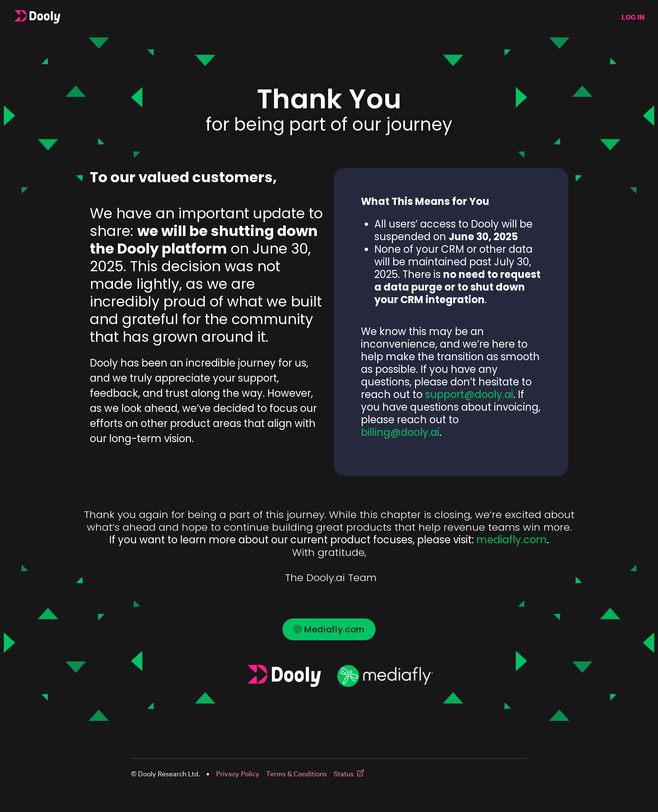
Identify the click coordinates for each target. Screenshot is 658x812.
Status (344, 774)
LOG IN (633, 17)
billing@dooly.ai (400, 432)
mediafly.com (512, 540)
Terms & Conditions (296, 774)
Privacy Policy (238, 774)
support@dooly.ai (469, 394)
